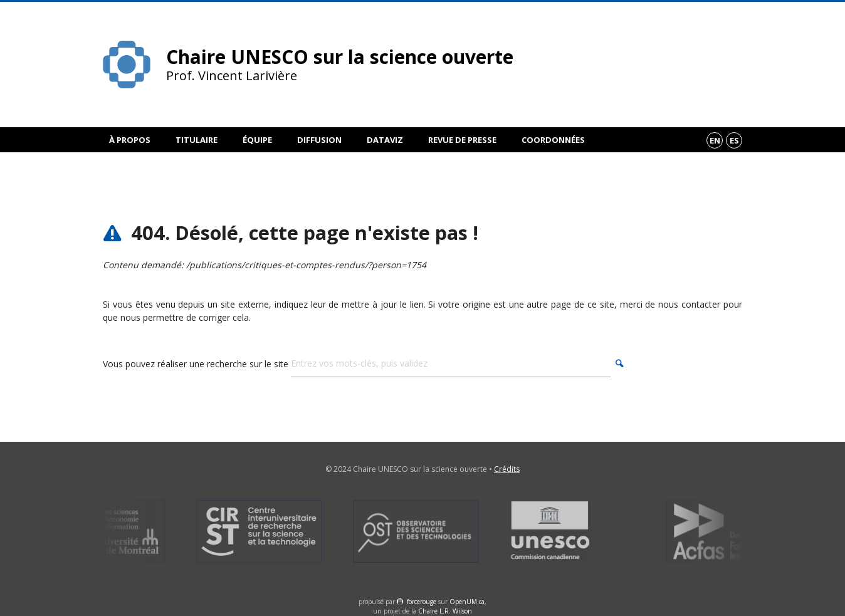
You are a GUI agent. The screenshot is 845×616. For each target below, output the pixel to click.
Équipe (257, 140)
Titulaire (197, 140)
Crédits (507, 469)
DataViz (385, 140)
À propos (130, 140)
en (715, 140)
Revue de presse (462, 140)
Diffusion (319, 140)
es (734, 140)
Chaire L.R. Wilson (445, 611)
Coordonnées (553, 140)
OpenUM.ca (467, 602)
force (422, 602)
